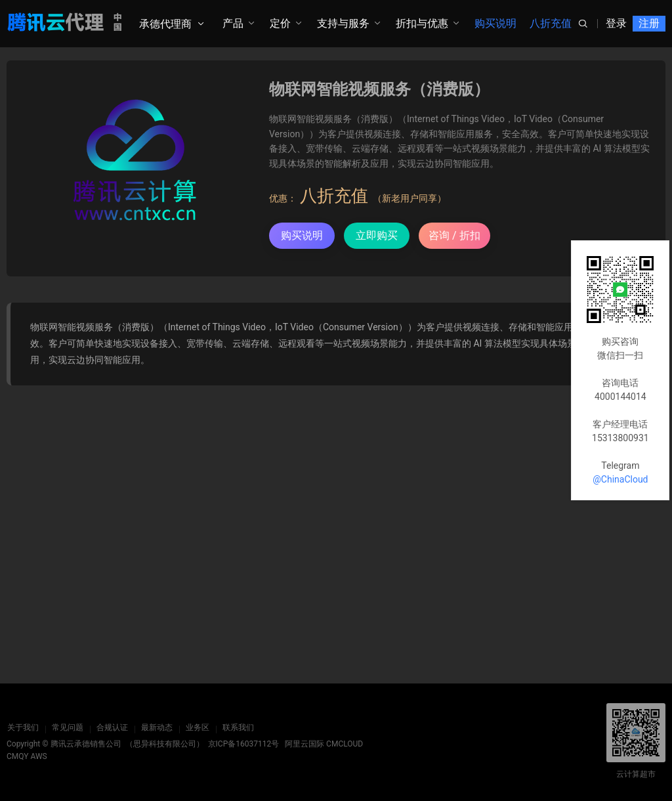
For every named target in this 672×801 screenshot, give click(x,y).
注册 (649, 23)
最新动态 (156, 727)
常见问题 (67, 727)
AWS (39, 756)
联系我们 (238, 727)
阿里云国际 (304, 744)
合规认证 (112, 727)
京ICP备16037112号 (244, 744)
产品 (233, 23)
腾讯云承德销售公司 (86, 744)
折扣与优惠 (422, 23)
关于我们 (22, 727)
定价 (280, 23)
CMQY (18, 756)
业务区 (197, 727)
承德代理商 (165, 24)
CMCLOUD (345, 744)
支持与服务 (343, 23)
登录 (616, 23)
